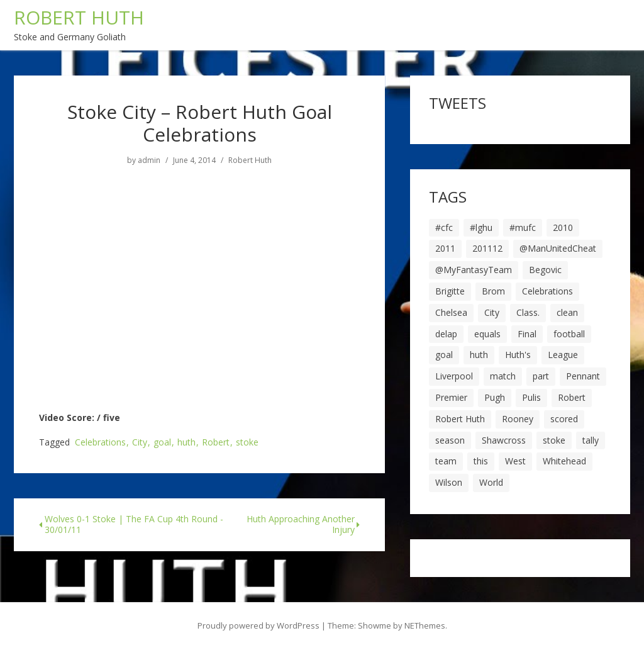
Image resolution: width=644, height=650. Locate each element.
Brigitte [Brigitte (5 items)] (450, 291)
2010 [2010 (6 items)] (563, 227)
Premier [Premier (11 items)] (451, 397)
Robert (216, 443)
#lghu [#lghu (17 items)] (481, 227)
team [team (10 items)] (446, 461)
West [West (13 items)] (515, 461)
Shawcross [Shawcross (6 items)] (504, 440)
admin (149, 160)
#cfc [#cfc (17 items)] (444, 227)
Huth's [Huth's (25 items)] (518, 355)
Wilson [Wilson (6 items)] (449, 482)
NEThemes (425, 625)
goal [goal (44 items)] (444, 355)
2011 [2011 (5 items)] (445, 248)
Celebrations (100, 443)
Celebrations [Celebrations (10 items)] (547, 291)
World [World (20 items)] (491, 482)
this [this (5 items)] (481, 461)
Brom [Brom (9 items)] (493, 291)
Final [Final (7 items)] (527, 334)
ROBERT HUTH (79, 17)
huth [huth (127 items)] (479, 355)
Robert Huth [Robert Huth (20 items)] (460, 419)
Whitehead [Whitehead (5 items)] (564, 461)
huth (186, 443)
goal (162, 443)
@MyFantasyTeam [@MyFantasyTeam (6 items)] (474, 270)
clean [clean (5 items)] (567, 312)
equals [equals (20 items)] (487, 334)
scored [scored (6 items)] (564, 419)
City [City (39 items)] (492, 312)
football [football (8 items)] (569, 334)
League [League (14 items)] (563, 355)
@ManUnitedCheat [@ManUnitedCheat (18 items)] (558, 248)
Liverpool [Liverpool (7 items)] (454, 376)
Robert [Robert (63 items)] (572, 397)
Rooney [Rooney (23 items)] (518, 419)
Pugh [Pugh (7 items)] (495, 397)
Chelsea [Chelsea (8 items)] (451, 312)
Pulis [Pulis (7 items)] (531, 397)
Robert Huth (250, 160)
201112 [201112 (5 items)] (487, 248)
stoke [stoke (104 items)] (554, 440)
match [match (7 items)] (503, 376)
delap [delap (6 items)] (446, 334)
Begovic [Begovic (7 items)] (545, 270)
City (140, 443)
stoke (247, 443)
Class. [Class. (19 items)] (528, 312)
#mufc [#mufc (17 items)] (523, 227)
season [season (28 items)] (450, 440)
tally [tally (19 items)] (591, 440)
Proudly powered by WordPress (258, 625)
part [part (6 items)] (541, 376)
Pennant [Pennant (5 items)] (583, 376)
